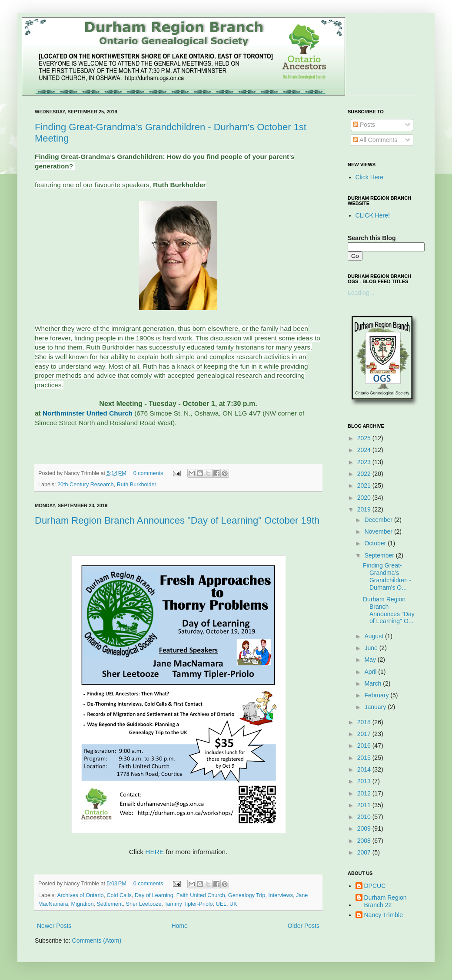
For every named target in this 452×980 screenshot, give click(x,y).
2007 (365, 852)
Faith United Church (201, 895)
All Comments (375, 140)
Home (179, 926)
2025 (365, 438)
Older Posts (304, 926)
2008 (365, 841)
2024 (365, 450)
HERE (155, 852)
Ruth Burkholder (137, 485)
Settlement (110, 904)
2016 (365, 746)
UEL (221, 904)
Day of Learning (154, 895)
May (371, 660)
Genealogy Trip (247, 895)
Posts (364, 125)
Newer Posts (54, 926)
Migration (83, 904)
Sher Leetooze (144, 904)
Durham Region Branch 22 (386, 901)
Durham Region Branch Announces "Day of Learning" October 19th (177, 520)
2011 (365, 805)
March (374, 683)
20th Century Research (86, 485)
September (380, 555)
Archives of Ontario (80, 895)
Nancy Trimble (384, 915)
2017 (365, 734)
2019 (365, 509)
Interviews (281, 895)
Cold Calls (119, 895)
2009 (365, 828)
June (372, 648)
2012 (365, 793)
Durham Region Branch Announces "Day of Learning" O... (389, 610)
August (374, 636)
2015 (365, 758)
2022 (365, 474)
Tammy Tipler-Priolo (188, 904)
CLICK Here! (373, 215)
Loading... (361, 293)
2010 (365, 817)
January (376, 707)
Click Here (370, 177)
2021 (365, 485)
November (379, 531)
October (376, 543)
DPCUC (375, 886)
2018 (365, 722)
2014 (365, 769)
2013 (365, 781)
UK (233, 904)
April (371, 672)
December (379, 520)
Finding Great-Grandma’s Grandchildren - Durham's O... (387, 576)
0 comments (148, 473)
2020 (365, 498)
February (377, 695)
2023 (365, 462)
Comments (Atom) (97, 940)
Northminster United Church (88, 413)
